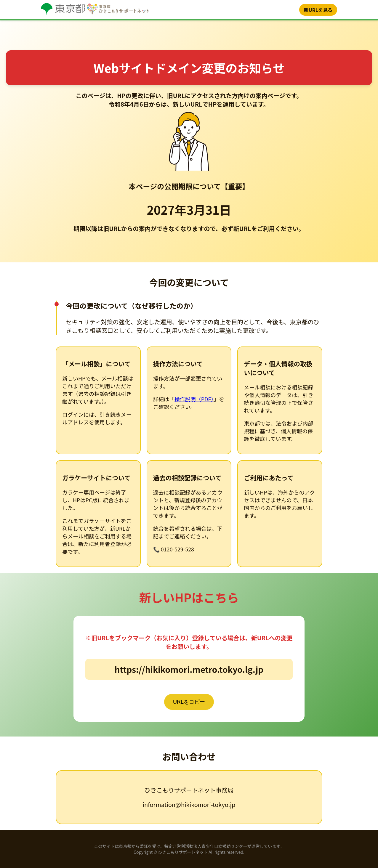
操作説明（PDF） (194, 399)
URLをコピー (189, 702)
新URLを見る (318, 10)
